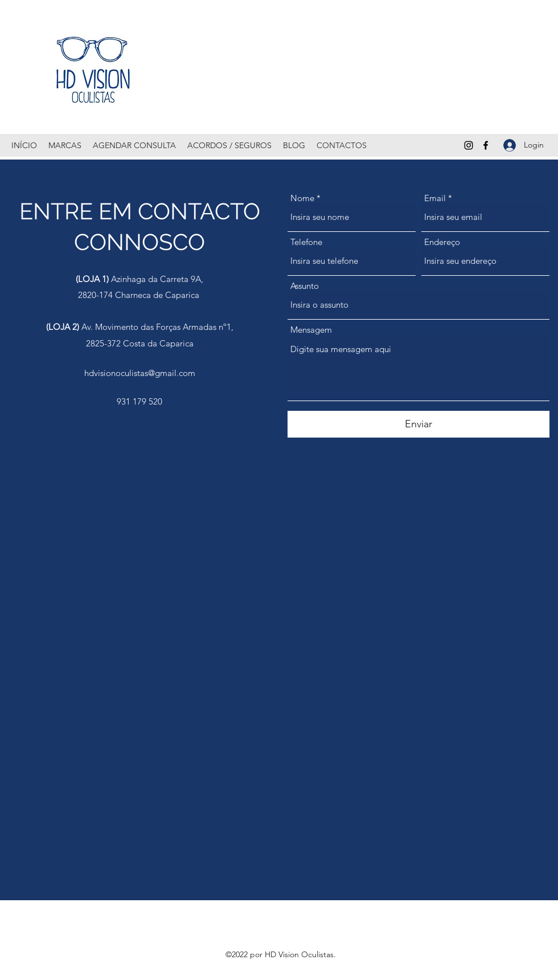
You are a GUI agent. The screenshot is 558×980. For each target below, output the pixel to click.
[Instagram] (469, 145)
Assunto (305, 286)
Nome (302, 198)
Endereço (442, 242)
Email (435, 198)
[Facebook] (486, 145)
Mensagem (311, 330)
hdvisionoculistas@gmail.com (140, 373)
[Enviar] (419, 424)
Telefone (306, 242)
